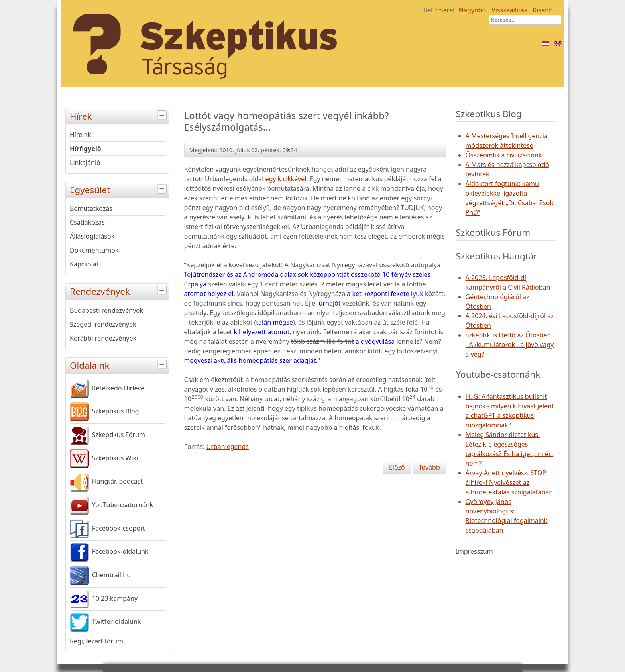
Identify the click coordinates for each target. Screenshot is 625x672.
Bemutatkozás (91, 208)
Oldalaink (119, 365)
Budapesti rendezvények (106, 310)
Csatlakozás (87, 222)
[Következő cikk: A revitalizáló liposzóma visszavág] (429, 467)
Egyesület (119, 189)
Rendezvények (119, 291)
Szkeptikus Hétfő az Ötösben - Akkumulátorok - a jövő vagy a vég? (510, 345)
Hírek (119, 115)
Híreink (81, 135)
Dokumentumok (94, 250)
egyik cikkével (286, 179)
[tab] (163, 115)
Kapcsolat (84, 264)
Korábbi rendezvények (103, 338)
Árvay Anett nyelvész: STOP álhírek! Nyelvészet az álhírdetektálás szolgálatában (509, 482)
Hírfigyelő (85, 149)
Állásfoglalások (92, 236)
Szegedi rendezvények (103, 324)
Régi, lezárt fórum (96, 641)
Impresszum (475, 551)
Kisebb (543, 10)
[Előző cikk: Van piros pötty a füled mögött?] (397, 467)
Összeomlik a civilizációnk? (505, 155)
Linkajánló (85, 163)
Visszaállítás (509, 10)
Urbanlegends (228, 447)
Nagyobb (473, 10)
